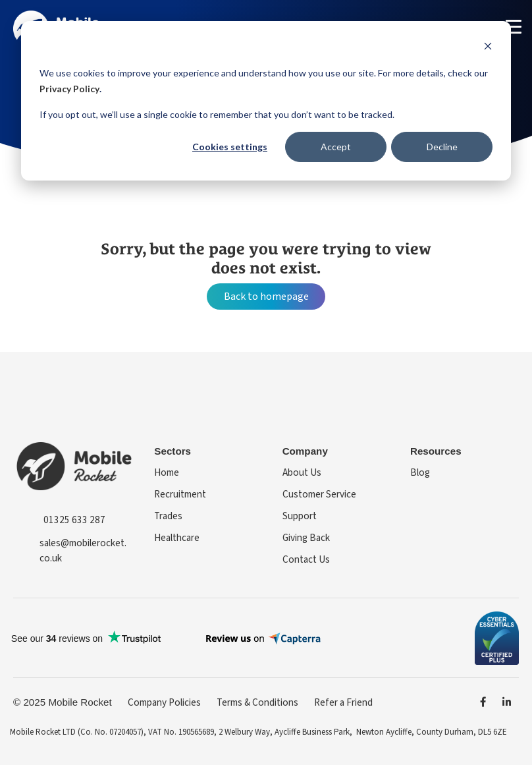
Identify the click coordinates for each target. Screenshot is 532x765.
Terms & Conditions (257, 702)
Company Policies (164, 702)
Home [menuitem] (167, 472)
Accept (336, 147)
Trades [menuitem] (168, 516)
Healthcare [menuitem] (177, 538)
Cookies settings (230, 147)
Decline (442, 147)
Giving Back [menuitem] (306, 538)
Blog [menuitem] (420, 472)
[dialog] (266, 101)
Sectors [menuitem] (173, 451)
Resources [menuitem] (436, 451)
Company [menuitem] (305, 451)
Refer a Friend (343, 702)
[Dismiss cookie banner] (488, 48)
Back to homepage (266, 297)
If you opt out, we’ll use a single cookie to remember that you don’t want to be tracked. (217, 114)
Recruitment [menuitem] (180, 494)
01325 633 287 (74, 520)
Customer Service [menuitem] (319, 494)
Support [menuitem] (300, 516)
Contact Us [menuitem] (306, 559)
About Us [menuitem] (302, 472)
